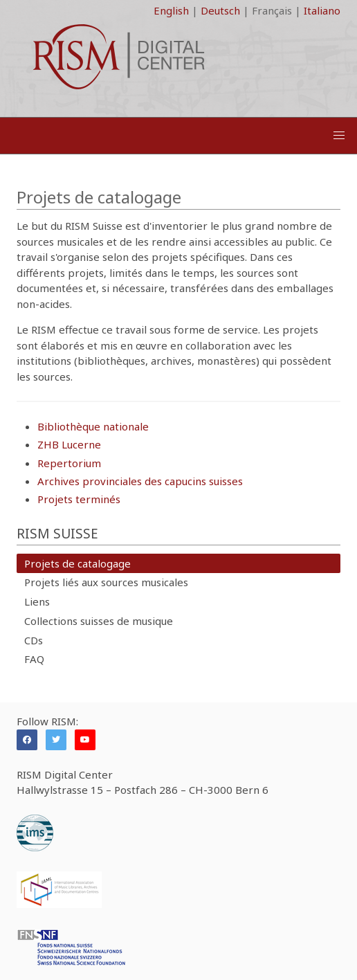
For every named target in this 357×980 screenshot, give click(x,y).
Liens (37, 601)
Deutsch (220, 10)
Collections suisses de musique (99, 621)
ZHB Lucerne (69, 444)
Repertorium (69, 463)
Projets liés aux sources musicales (106, 582)
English (171, 10)
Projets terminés (79, 499)
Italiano (322, 10)
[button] (339, 136)
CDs (34, 640)
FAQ (34, 659)
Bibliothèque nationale (93, 426)
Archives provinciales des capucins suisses (140, 481)
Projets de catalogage (77, 563)
